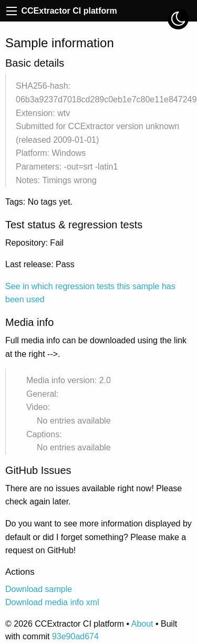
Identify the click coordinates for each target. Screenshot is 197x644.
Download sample (39, 589)
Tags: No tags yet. (39, 202)
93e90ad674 (75, 636)
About (142, 624)
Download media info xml (52, 602)
